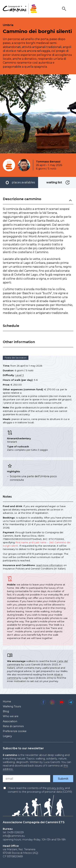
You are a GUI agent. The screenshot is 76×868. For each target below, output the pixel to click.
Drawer (71, 9)
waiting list (68, 182)
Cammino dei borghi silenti (37, 31)
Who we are (11, 716)
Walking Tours (12, 706)
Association (10, 721)
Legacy (7, 736)
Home (7, 701)
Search (65, 9)
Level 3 (19, 375)
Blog (6, 711)
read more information (49, 565)
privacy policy (56, 788)
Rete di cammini (13, 726)
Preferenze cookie (15, 731)
